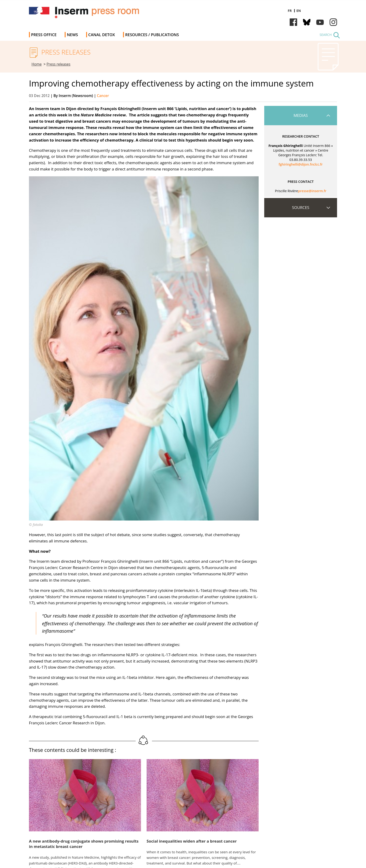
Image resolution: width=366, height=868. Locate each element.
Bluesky (307, 22)
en (299, 11)
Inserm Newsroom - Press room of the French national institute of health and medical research (95, 14)
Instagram (333, 22)
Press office (44, 35)
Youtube (320, 22)
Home (37, 64)
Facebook (293, 22)
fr (290, 11)
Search (326, 35)
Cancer (103, 96)
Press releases (58, 64)
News (72, 35)
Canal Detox (102, 35)
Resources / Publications (152, 35)
